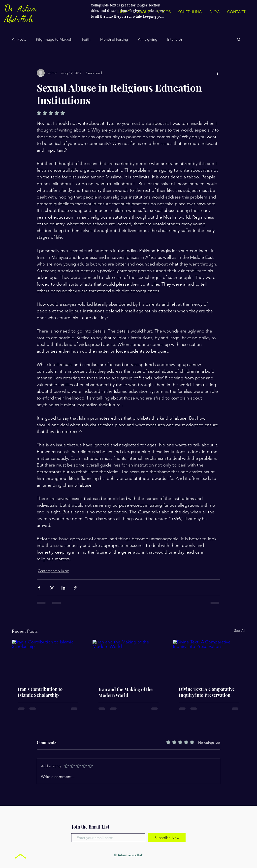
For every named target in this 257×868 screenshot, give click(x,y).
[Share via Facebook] (39, 588)
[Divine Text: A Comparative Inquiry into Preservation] (209, 660)
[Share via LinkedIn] (63, 588)
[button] (239, 39)
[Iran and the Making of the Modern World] (129, 660)
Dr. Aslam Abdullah (21, 14)
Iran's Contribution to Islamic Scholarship (40, 692)
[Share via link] (76, 588)
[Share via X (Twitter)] (51, 588)
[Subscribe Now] (167, 838)
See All (240, 631)
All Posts (19, 39)
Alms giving (148, 39)
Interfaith (175, 39)
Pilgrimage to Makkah (54, 39)
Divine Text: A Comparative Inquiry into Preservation (207, 692)
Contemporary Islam (53, 571)
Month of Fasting (114, 39)
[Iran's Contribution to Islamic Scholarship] (48, 660)
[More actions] (217, 73)
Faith (86, 39)
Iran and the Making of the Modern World (126, 692)
